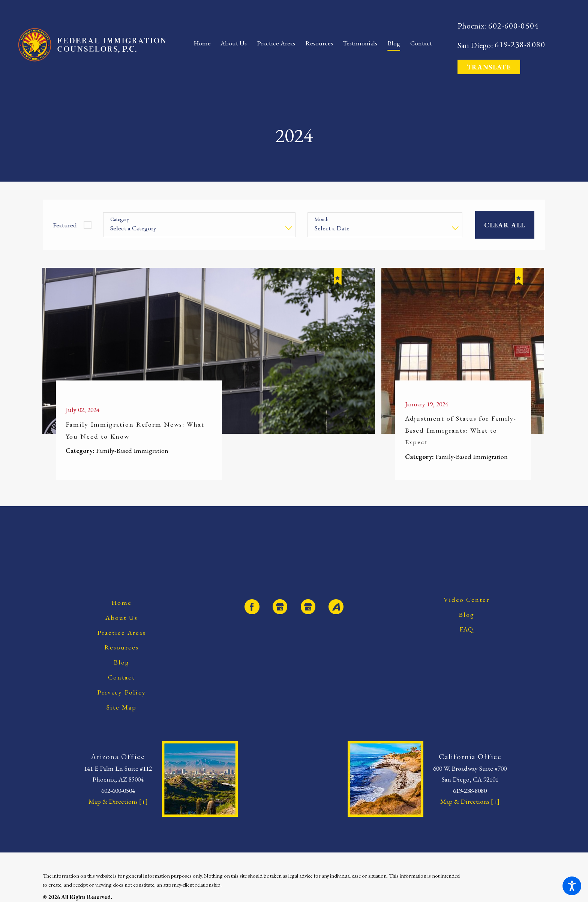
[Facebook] (252, 607)
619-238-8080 (520, 45)
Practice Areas (121, 632)
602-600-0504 (514, 26)
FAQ (467, 629)
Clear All (505, 225)
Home (121, 602)
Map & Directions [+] (118, 801)
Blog (121, 662)
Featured (65, 225)
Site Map (121, 707)
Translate (489, 67)
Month (322, 219)
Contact (121, 677)
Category (120, 219)
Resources (121, 647)
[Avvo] (336, 607)
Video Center (466, 599)
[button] (572, 886)
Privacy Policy (121, 692)
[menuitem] (205, 45)
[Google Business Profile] (280, 607)
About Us (121, 617)
